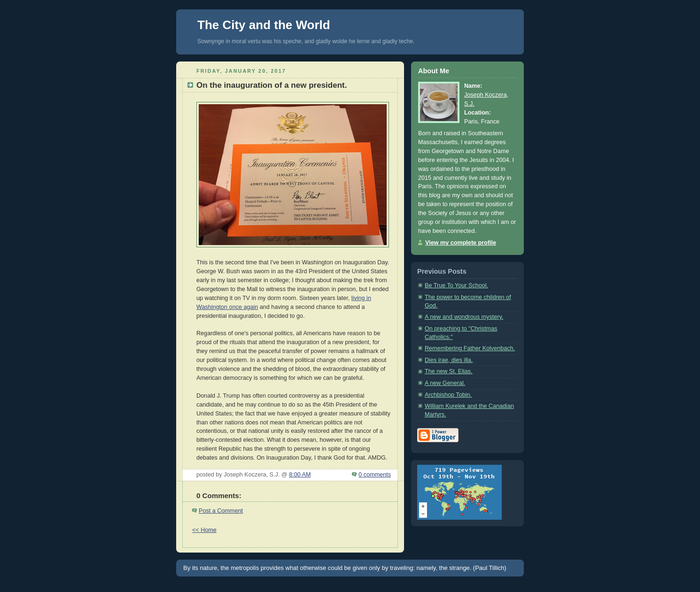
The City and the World (264, 25)
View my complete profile (461, 243)
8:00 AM (300, 475)
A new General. (445, 383)
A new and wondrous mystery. (464, 317)
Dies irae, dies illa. (449, 360)
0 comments (375, 475)
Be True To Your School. (456, 285)
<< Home (204, 530)
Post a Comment (221, 511)
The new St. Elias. (449, 371)
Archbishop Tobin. (448, 395)
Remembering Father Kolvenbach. (470, 348)
